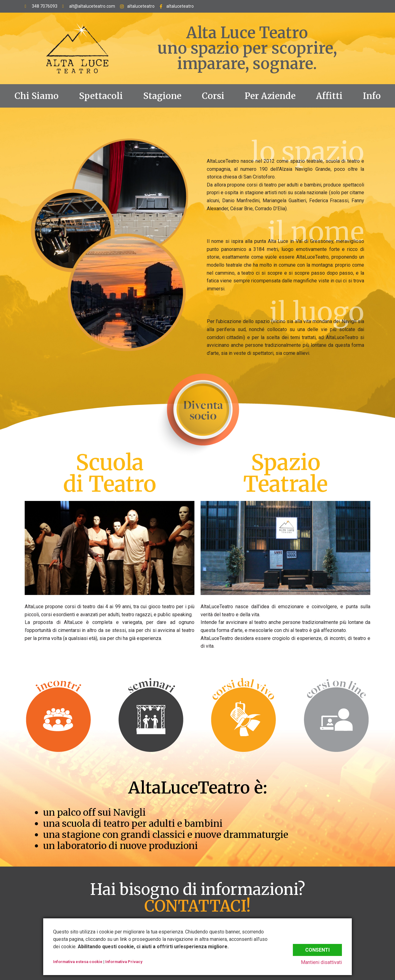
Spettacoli (101, 96)
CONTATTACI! (197, 906)
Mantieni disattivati (321, 962)
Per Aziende (270, 96)
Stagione (162, 96)
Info (372, 96)
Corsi (213, 96)
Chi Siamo (37, 96)
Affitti (329, 96)
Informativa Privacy (124, 962)
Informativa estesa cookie (78, 962)
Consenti (317, 949)
